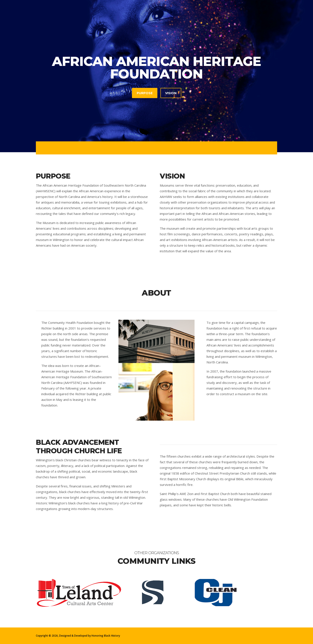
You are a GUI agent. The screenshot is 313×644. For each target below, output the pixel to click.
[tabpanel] (156, 76)
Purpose (145, 93)
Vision (171, 93)
